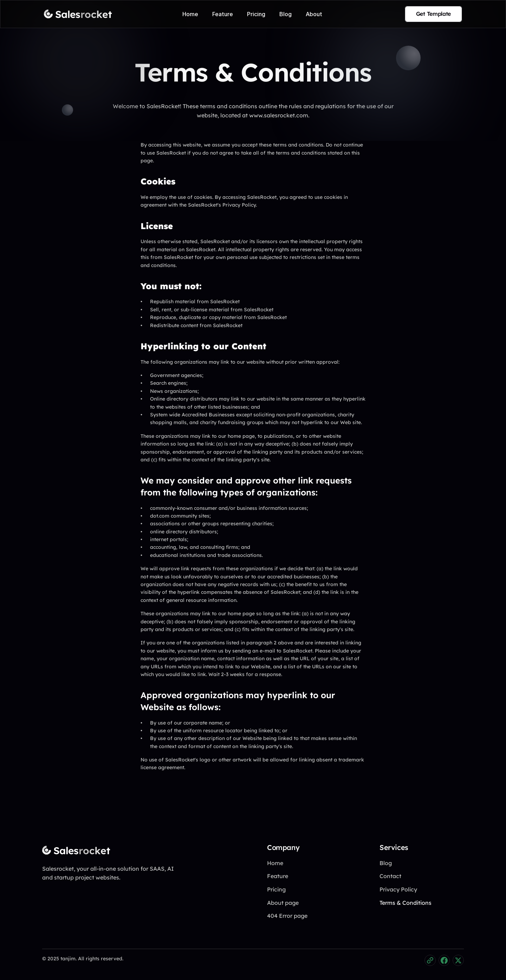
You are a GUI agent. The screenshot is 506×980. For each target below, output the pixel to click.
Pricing (256, 14)
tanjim (68, 959)
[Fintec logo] (70, 850)
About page (283, 903)
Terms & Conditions (406, 903)
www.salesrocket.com (279, 108)
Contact (390, 876)
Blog (286, 14)
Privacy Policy (398, 889)
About (314, 14)
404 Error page (287, 916)
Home (190, 14)
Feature (223, 14)
